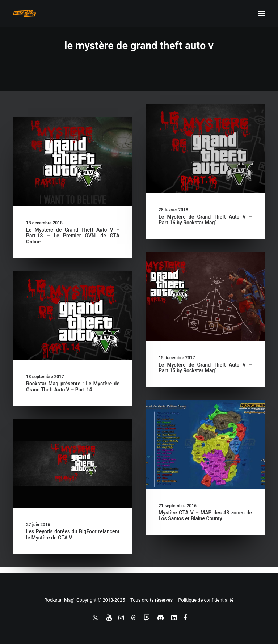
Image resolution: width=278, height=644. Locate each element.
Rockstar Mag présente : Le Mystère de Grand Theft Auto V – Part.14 (73, 387)
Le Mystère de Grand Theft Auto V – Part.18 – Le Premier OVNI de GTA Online (73, 236)
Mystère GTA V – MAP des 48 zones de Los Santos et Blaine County (205, 516)
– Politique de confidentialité (204, 600)
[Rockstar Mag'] (25, 13)
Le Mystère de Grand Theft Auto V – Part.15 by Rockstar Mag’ (205, 368)
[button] (261, 13)
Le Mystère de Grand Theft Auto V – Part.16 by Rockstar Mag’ (205, 220)
